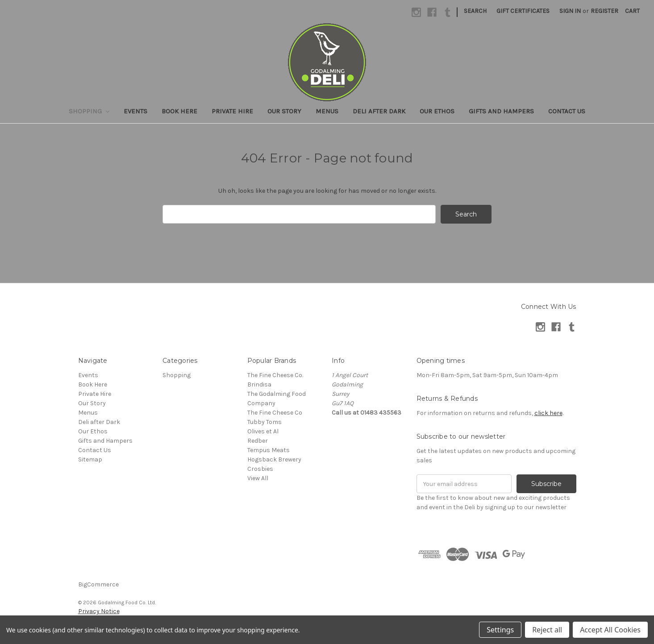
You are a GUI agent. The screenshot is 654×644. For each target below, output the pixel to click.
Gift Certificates (523, 11)
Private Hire (232, 111)
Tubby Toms (265, 422)
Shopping (89, 111)
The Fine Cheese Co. (275, 375)
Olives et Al (263, 431)
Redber (258, 441)
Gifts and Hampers (501, 111)
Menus (327, 111)
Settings (500, 630)
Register (604, 11)
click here (548, 413)
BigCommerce (98, 584)
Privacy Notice (99, 611)
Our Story (284, 111)
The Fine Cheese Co (275, 413)
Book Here (179, 111)
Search (475, 11)
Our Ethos (437, 111)
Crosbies (260, 469)
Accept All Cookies (610, 630)
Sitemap (90, 459)
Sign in (570, 11)
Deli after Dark (379, 111)
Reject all (547, 630)
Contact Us (567, 111)
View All (258, 478)
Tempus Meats (269, 450)
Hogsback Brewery (274, 459)
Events (135, 111)
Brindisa (259, 384)
